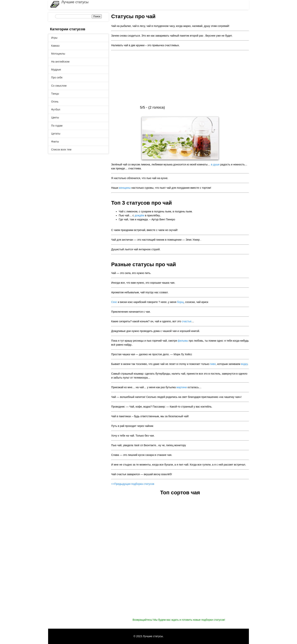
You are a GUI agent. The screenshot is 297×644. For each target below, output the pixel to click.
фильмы (183, 341)
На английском (60, 62)
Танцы (55, 94)
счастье (187, 321)
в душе (215, 164)
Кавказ (55, 46)
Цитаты (56, 134)
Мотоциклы (58, 54)
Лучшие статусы (75, 2)
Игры (54, 38)
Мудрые (56, 70)
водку (244, 364)
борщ (180, 302)
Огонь (55, 102)
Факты (55, 142)
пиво (213, 364)
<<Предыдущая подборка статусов (133, 484)
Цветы (55, 117)
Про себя (57, 77)
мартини (182, 387)
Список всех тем (61, 149)
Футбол (56, 110)
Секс (114, 302)
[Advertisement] (180, 78)
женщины (125, 188)
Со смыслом (59, 86)
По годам (57, 126)
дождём (139, 215)
